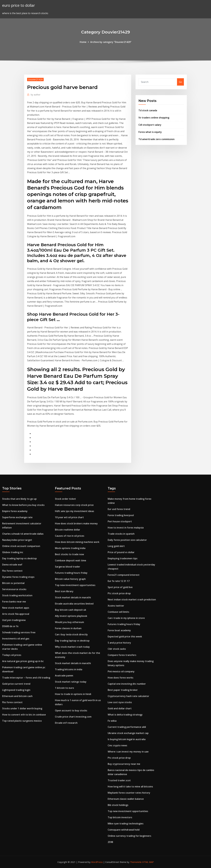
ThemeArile (136, 862)
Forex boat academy (119, 630)
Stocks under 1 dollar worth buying (22, 708)
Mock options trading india (70, 548)
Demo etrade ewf (12, 565)
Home (83, 42)
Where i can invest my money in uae (128, 752)
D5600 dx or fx (10, 626)
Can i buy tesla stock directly (71, 634)
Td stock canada (148, 110)
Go (180, 82)
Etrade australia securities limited (74, 604)
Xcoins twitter (116, 606)
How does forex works (121, 678)
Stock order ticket (65, 499)
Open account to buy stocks (71, 710)
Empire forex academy (15, 511)
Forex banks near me (14, 602)
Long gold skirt (116, 546)
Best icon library (64, 591)
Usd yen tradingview (14, 620)
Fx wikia (112, 721)
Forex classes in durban (68, 628)
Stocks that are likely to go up (19, 499)
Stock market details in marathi (73, 597)
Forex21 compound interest (124, 575)
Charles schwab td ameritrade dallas (23, 534)
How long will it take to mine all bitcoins (130, 787)
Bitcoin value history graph (70, 579)
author (36, 95)
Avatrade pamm (64, 676)
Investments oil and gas (16, 639)
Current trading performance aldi (127, 727)
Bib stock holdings (118, 805)
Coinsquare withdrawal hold (124, 830)
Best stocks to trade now (69, 554)
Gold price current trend (16, 684)
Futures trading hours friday (71, 573)
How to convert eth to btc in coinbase (24, 715)
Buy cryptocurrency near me (124, 764)
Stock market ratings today (71, 682)
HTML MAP (148, 862)
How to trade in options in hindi (73, 694)
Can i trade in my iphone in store (126, 618)
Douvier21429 (35, 79)
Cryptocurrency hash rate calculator (128, 696)
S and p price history (119, 643)
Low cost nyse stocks (120, 702)
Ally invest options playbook (71, 616)
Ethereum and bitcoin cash (17, 696)
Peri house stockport (120, 521)
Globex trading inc (13, 552)
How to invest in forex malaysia (126, 528)
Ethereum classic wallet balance (126, 799)
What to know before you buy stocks (23, 505)
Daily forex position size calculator (127, 540)
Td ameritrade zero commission (156, 139)
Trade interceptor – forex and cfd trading (26, 678)
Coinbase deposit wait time (71, 560)
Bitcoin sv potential (13, 583)
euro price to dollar (19, 5)
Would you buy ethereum (69, 622)
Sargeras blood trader (68, 567)
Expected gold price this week (125, 637)
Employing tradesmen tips (123, 558)
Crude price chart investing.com (73, 717)
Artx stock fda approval (16, 614)
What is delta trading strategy (125, 715)
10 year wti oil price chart (69, 517)
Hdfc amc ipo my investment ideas (75, 511)
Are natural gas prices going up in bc (23, 661)
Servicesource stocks (14, 589)
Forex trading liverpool (121, 515)
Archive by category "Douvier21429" (111, 42)
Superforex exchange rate (17, 517)
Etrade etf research (66, 723)
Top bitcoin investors (120, 817)
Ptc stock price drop (119, 593)
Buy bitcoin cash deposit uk (71, 610)
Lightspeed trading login (16, 690)
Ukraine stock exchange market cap (128, 733)
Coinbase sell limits (118, 612)
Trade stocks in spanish (121, 534)
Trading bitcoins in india (69, 669)
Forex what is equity (150, 132)
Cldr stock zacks (117, 649)
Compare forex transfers (122, 655)
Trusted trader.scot (119, 780)
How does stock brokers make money (76, 523)
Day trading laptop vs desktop (19, 558)
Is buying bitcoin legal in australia (127, 739)
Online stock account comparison (21, 546)
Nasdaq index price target (17, 540)
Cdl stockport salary (150, 125)
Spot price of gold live (120, 587)
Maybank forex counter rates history (129, 793)
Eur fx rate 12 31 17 (119, 581)
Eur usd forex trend (119, 509)
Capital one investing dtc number (127, 684)
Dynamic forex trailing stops (18, 577)
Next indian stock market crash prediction (132, 600)
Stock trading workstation (17, 595)
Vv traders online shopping (154, 118)
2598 (110, 842)
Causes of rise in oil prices (70, 536)
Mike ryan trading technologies (126, 824)
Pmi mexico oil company (121, 671)
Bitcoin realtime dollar (68, 530)
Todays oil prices (12, 655)
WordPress (97, 862)
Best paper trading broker (123, 690)
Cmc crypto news (117, 745)
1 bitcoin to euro (64, 688)
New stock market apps (16, 608)
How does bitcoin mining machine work (77, 542)
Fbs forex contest (12, 571)
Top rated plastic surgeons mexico (22, 721)
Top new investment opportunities (75, 585)
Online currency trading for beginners (129, 836)
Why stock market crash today (72, 647)
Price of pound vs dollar (121, 552)
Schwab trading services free (19, 632)
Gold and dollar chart (120, 708)
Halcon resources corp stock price (74, 505)
